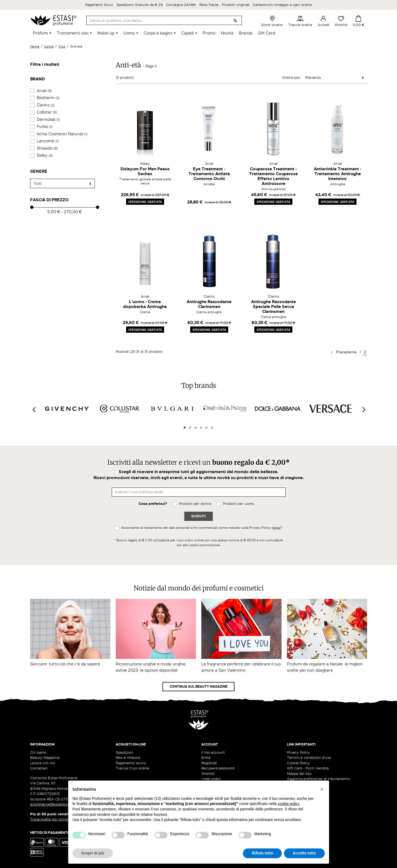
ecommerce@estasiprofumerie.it (57, 804)
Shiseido (47, 148)
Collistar (47, 112)
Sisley (45, 155)
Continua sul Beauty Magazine (198, 687)
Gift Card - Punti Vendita (308, 768)
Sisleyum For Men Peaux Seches (145, 171)
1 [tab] (185, 428)
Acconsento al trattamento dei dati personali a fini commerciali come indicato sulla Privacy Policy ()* (202, 528)
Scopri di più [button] (93, 853)
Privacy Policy (298, 752)
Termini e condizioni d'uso (309, 758)
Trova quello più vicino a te (54, 819)
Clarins (46, 105)
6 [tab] (212, 428)
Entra (206, 758)
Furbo (45, 127)
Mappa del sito (299, 774)
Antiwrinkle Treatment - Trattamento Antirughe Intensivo (338, 174)
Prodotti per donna (195, 504)
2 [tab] (190, 428)
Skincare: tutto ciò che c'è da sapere (65, 664)
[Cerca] (164, 20)
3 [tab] (196, 428)
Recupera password (218, 768)
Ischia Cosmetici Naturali (62, 134)
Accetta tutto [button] (304, 853)
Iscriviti (198, 516)
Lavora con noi (43, 763)
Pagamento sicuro (131, 763)
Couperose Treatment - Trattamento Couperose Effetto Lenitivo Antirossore (273, 176)
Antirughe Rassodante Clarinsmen (209, 304)
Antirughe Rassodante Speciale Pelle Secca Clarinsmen (273, 307)
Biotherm (48, 98)
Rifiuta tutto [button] (262, 853)
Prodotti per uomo (239, 504)
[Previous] (34, 410)
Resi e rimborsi (128, 758)
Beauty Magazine (45, 758)
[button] (322, 789)
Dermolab (48, 119)
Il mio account (213, 752)
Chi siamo (38, 752)
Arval (44, 91)
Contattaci (39, 768)
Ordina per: (291, 78)
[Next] (364, 410)
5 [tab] (206, 428)
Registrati (209, 763)
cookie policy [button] (288, 804)
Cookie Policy (298, 763)
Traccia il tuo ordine (132, 768)
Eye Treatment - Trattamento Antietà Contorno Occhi (209, 174)
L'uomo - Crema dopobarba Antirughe (145, 304)
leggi (276, 528)
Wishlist (341, 21)
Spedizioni (124, 752)
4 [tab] (201, 428)
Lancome (48, 141)
